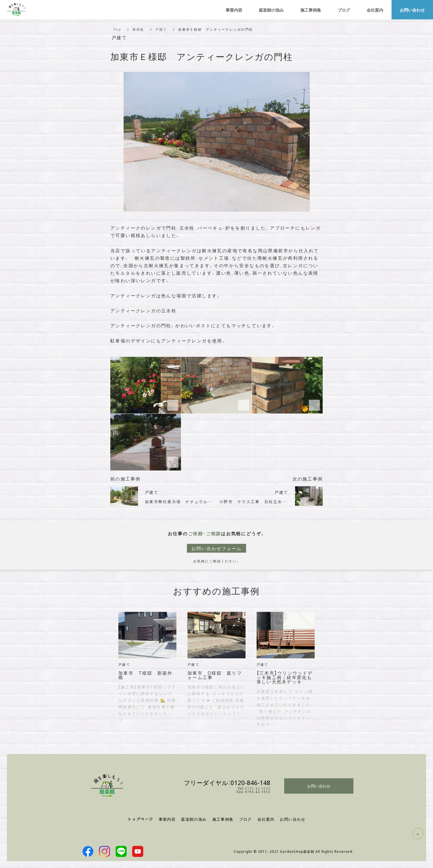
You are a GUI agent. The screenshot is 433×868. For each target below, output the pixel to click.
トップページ (140, 819)
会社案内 (375, 10)
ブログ (344, 10)
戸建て (161, 29)
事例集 (138, 29)
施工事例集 (223, 819)
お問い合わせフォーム (217, 548)
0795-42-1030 (258, 788)
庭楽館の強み (271, 10)
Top (117, 29)
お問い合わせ (319, 786)
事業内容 (167, 819)
